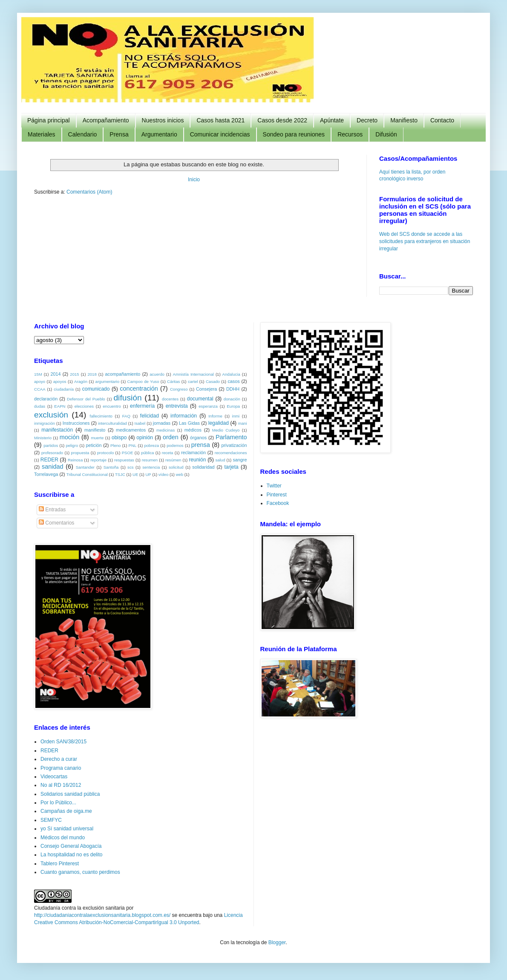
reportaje (98, 460)
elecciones (84, 406)
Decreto (367, 120)
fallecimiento (101, 416)
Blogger (277, 942)
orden (171, 437)
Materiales (42, 134)
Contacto (442, 120)
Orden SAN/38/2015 (63, 741)
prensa (201, 444)
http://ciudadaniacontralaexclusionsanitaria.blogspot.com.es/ (102, 915)
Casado (213, 381)
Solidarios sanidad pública (70, 794)
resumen (150, 460)
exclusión (51, 414)
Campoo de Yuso (143, 381)
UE (135, 474)
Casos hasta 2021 (220, 120)
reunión (197, 459)
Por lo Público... (58, 802)
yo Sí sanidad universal (67, 828)
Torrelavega (46, 474)
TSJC (120, 474)
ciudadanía (64, 389)
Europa (233, 406)
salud (220, 460)
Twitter (274, 485)
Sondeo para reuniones (294, 134)
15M (38, 374)
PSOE (128, 452)
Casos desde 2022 (282, 120)
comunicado (96, 389)
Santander (85, 467)
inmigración (45, 423)
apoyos (60, 381)
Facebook (278, 503)
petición (94, 445)
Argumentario (159, 134)
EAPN (60, 406)
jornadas (162, 423)
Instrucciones (76, 423)
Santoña (111, 467)
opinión (145, 437)
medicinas (166, 430)
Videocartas (54, 776)
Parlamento (231, 437)
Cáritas (173, 381)
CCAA (40, 389)
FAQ (126, 416)
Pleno (116, 445)
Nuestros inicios (163, 120)
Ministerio (43, 437)
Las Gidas (189, 423)
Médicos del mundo (63, 837)
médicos (193, 429)
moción (69, 437)
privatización (234, 445)
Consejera (206, 389)
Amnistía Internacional (193, 374)
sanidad (52, 466)
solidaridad (203, 467)
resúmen (173, 460)
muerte (97, 437)
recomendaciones (231, 452)
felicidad (150, 415)
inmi (236, 416)
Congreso (179, 389)
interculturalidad (112, 423)
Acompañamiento (106, 120)
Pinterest (277, 494)
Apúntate (332, 120)
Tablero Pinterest (60, 863)
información (184, 415)
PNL (133, 445)
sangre (240, 459)
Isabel (140, 423)
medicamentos (131, 429)
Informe (215, 416)
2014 (55, 374)
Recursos (350, 134)
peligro (72, 445)
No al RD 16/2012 (61, 785)
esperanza (208, 406)
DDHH (233, 389)
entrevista (177, 406)
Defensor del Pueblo (86, 399)
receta (168, 452)
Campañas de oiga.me (66, 811)
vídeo (163, 474)
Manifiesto (404, 120)
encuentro (112, 406)
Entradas (52, 509)
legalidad (219, 423)
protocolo (105, 452)
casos (233, 381)
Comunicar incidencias (220, 134)
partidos (51, 445)
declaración (46, 398)
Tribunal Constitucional (87, 474)
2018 (92, 374)
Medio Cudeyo (226, 430)
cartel (193, 381)
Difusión (386, 134)
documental (200, 398)
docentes (170, 399)
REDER (49, 459)
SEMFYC (51, 820)
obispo (119, 437)
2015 (74, 374)
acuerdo (157, 374)
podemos (175, 445)
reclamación (193, 452)
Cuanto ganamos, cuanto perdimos (80, 872)
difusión (127, 397)
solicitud (176, 467)
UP (148, 474)
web (179, 474)
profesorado (52, 452)
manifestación (57, 429)
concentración (139, 388)
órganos (198, 437)
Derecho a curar (59, 759)
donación (232, 399)
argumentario (108, 381)
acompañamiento (122, 374)
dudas (40, 406)
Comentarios (56, 522)
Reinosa (75, 460)
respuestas (124, 460)
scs (130, 467)
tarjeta (231, 467)
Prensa (119, 134)
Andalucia (231, 374)
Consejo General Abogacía (71, 846)
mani (243, 423)
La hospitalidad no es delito (71, 854)
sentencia (151, 467)
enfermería (142, 406)
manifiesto (95, 429)
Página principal (49, 120)
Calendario (83, 134)
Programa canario (61, 768)
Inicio (194, 180)
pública (147, 452)
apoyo (40, 381)
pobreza (151, 445)
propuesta (80, 452)
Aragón (81, 381)
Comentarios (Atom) (89, 192)
